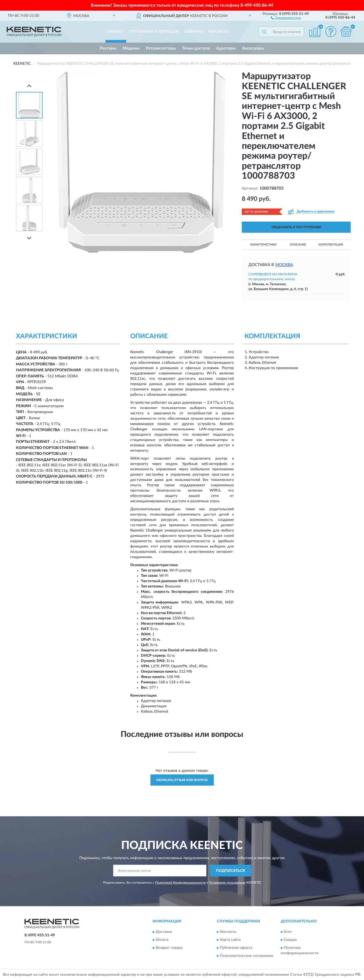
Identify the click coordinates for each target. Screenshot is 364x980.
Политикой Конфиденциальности (181, 883)
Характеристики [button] (263, 245)
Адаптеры (226, 48)
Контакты (219, 32)
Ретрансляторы (161, 48)
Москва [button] (284, 265)
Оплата (162, 940)
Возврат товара (169, 948)
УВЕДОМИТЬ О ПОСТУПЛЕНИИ (296, 227)
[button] (286, 18)
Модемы (131, 48)
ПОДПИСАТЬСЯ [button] (230, 871)
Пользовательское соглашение (247, 956)
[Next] (29, 238)
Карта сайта (230, 940)
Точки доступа (196, 48)
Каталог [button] (116, 32)
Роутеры (108, 48)
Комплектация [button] (331, 245)
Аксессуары (253, 48)
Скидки (290, 940)
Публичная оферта (236, 948)
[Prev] (29, 86)
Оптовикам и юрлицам (154, 32)
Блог (288, 932)
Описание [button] (298, 245)
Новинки (194, 32)
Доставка (164, 932)
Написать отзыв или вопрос (182, 780)
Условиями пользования (227, 883)
